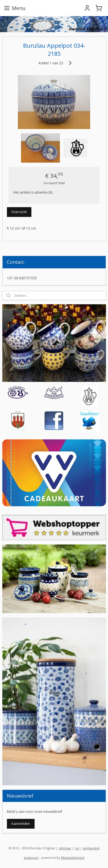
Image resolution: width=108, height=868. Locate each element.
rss (77, 848)
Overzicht (19, 212)
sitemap (65, 848)
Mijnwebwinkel (73, 858)
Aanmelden (21, 824)
